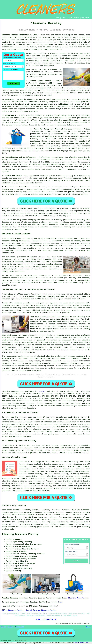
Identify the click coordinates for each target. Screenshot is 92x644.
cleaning (54, 53)
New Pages (11, 627)
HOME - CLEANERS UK (46, 619)
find (9, 510)
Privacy (89, 627)
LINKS (64, 18)
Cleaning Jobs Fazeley (78, 598)
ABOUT (70, 18)
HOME (58, 18)
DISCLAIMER (85, 18)
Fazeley (42, 391)
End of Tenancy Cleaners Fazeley (41, 610)
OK (87, 643)
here (87, 524)
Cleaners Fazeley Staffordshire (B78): (20, 35)
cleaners (19, 47)
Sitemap (3, 627)
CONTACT (77, 18)
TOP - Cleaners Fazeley (13, 610)
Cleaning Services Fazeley (20, 534)
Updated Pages (20, 627)
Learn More (79, 643)
